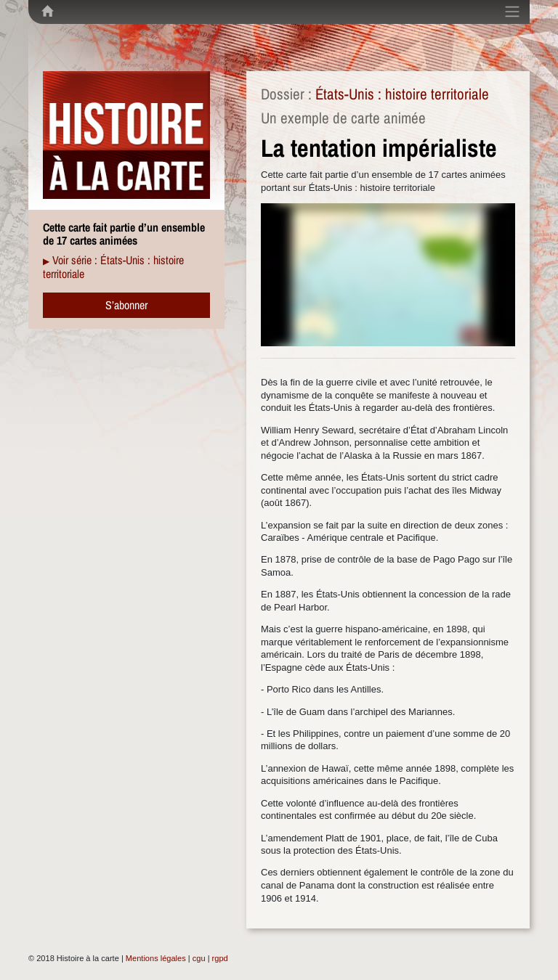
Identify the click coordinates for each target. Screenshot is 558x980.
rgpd (220, 958)
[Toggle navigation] (512, 12)
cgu (199, 958)
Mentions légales (156, 958)
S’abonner (126, 305)
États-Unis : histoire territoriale (402, 94)
